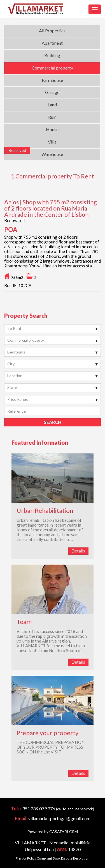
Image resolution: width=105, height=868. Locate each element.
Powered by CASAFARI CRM (53, 832)
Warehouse (52, 154)
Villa (52, 142)
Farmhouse (52, 80)
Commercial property (52, 68)
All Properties (52, 31)
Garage (52, 92)
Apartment (52, 43)
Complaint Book (49, 858)
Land (52, 105)
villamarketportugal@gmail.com (59, 818)
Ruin (52, 117)
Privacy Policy (26, 858)
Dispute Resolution (75, 858)
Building (52, 55)
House (52, 129)
